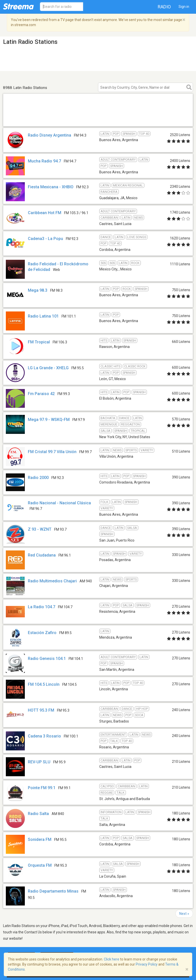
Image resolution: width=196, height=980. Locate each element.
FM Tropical (39, 342)
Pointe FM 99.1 (42, 788)
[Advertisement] (98, 120)
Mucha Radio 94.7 (44, 161)
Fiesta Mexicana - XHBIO (51, 187)
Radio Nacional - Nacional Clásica (59, 503)
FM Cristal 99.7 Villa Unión (52, 452)
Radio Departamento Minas (53, 891)
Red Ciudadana (42, 555)
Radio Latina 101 (43, 316)
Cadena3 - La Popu (45, 239)
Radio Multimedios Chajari (52, 581)
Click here (112, 959)
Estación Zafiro (42, 633)
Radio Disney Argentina (50, 135)
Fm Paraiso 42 (41, 394)
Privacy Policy (147, 964)
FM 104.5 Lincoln (44, 684)
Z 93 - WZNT (40, 529)
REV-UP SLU (39, 762)
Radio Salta (38, 814)
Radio (164, 7)
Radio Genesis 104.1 (47, 659)
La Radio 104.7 (42, 607)
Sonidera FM (40, 839)
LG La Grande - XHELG (48, 368)
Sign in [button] (184, 7)
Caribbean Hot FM (45, 213)
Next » (184, 914)
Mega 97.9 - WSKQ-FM (49, 420)
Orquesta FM (40, 865)
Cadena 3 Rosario (44, 736)
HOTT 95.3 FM (41, 710)
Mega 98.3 (38, 290)
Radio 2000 (38, 478)
